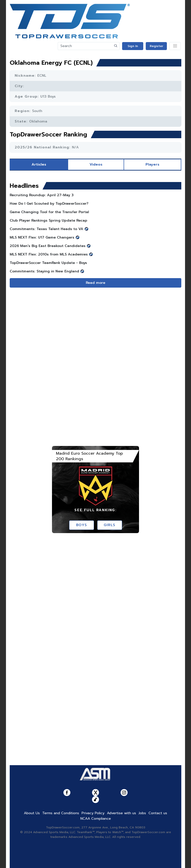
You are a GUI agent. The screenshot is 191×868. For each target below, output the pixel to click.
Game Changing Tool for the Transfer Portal (49, 212)
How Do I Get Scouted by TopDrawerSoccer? (49, 204)
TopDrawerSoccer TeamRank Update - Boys (48, 263)
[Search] (85, 46)
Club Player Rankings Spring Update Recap (48, 220)
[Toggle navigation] (175, 46)
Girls (110, 525)
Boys (81, 525)
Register (156, 46)
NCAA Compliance (96, 819)
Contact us (158, 813)
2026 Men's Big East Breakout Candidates (48, 246)
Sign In (133, 46)
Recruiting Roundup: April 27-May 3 (42, 195)
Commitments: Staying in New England (44, 271)
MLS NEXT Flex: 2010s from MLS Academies (49, 254)
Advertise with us (121, 813)
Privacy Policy (93, 813)
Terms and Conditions (61, 813)
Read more (95, 283)
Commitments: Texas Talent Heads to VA (47, 229)
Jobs (142, 813)
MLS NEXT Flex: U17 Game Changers (42, 237)
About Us (32, 813)
